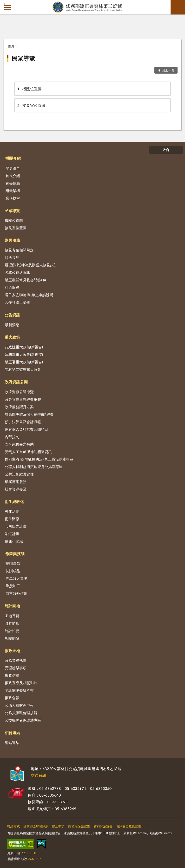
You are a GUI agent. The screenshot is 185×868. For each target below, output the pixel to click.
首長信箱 (13, 183)
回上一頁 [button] (168, 70)
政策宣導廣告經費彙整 (23, 399)
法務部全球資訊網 (36, 826)
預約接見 (12, 257)
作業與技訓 (15, 554)
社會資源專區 (16, 489)
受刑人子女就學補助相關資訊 (28, 452)
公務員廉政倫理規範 (21, 713)
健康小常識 (14, 541)
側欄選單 (7, 8)
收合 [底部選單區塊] (166, 150)
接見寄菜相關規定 (19, 250)
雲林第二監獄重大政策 (23, 369)
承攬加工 (13, 586)
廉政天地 (12, 651)
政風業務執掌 (16, 660)
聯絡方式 (13, 826)
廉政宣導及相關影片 (21, 683)
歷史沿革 (13, 168)
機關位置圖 (29, 89)
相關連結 (12, 733)
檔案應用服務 (16, 482)
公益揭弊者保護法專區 (23, 720)
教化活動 (12, 511)
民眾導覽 (23, 58)
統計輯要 (12, 631)
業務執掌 (13, 198)
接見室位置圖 (31, 105)
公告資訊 (12, 315)
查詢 (178, 7)
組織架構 (13, 191)
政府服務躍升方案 (19, 407)
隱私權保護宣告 (79, 826)
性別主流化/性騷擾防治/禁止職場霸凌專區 (39, 459)
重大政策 (12, 337)
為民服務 (12, 240)
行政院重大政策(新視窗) (24, 347)
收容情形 (12, 623)
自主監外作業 (16, 593)
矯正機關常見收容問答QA (26, 280)
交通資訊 (39, 775)
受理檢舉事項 (16, 668)
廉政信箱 (12, 675)
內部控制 (12, 437)
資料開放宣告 (103, 826)
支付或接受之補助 (19, 444)
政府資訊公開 (16, 382)
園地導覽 (12, 616)
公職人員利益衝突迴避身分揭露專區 (34, 467)
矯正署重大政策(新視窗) (24, 362)
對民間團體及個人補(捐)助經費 (29, 414)
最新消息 (12, 325)
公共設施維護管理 (19, 474)
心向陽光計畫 (16, 526)
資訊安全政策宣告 (129, 826)
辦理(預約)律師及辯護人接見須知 (31, 265)
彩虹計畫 (12, 534)
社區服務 (12, 287)
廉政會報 (12, 698)
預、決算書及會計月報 (23, 422)
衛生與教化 (14, 501)
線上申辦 (58, 826)
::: (4, 4)
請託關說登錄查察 (19, 690)
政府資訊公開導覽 (19, 392)
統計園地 (12, 606)
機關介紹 (13, 158)
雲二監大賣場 (16, 578)
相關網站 (12, 638)
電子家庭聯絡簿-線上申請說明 (29, 295)
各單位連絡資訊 (17, 272)
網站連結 (12, 743)
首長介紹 (13, 176)
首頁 (11, 46)
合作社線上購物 (17, 302)
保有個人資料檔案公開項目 (26, 429)
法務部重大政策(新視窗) (24, 354)
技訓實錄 (13, 563)
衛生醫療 (12, 519)
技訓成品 (13, 571)
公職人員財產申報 (19, 705)
